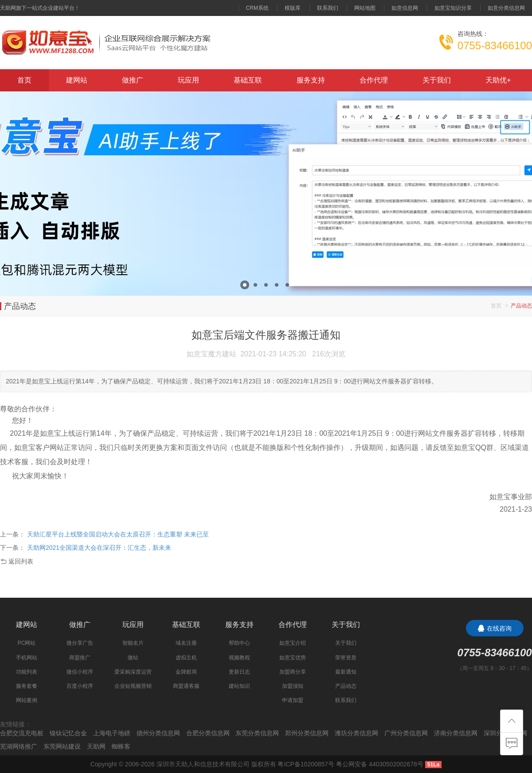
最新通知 (346, 672)
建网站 (77, 80)
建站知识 (239, 686)
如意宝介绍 (293, 643)
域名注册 (186, 643)
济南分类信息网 (456, 733)
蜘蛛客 (121, 746)
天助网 (96, 746)
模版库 (293, 8)
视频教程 (239, 658)
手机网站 (27, 658)
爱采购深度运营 (133, 672)
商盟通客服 (186, 686)
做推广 (133, 80)
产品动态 (346, 686)
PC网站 (27, 643)
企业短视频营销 (133, 686)
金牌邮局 (186, 672)
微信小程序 (80, 672)
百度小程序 (80, 686)
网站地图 (365, 8)
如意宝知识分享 (453, 8)
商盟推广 (80, 658)
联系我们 (328, 8)
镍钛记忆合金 (68, 733)
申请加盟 (293, 700)
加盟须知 (293, 686)
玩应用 (188, 80)
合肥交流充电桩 (22, 733)
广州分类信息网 (406, 733)
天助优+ (498, 80)
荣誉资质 (346, 658)
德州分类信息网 (158, 733)
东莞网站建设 (62, 746)
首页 (24, 80)
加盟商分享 (293, 672)
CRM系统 (257, 8)
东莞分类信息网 (257, 733)
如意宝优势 (293, 658)
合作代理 (374, 80)
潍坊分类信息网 (356, 733)
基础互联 (248, 80)
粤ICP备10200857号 (306, 764)
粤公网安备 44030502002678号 (380, 764)
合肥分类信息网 (208, 733)
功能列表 (27, 672)
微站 (133, 658)
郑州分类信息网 (307, 733)
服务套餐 (27, 686)
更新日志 (239, 672)
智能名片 (133, 643)
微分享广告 (80, 643)
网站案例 (27, 700)
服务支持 (311, 80)
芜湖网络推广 (19, 746)
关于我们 (437, 80)
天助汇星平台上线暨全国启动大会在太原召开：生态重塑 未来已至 (118, 534)
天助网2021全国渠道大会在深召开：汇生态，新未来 (99, 548)
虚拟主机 (186, 658)
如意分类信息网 (506, 8)
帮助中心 (239, 643)
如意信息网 (405, 8)
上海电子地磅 (112, 733)
